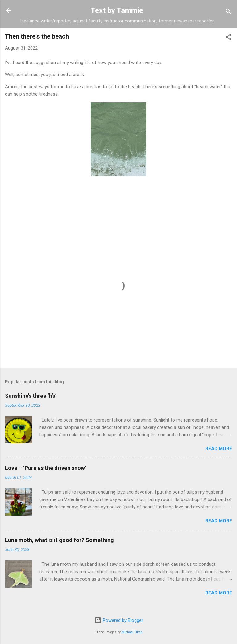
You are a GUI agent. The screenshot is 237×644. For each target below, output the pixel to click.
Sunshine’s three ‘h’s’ (31, 396)
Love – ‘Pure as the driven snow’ (46, 468)
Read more (219, 449)
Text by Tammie (117, 10)
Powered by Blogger (119, 620)
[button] (228, 38)
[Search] (228, 12)
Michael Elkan (132, 632)
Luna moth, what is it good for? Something (59, 540)
